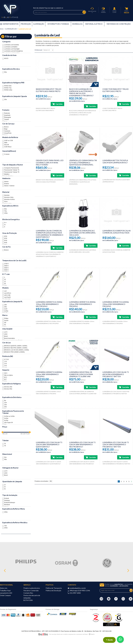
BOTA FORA (28, 600)
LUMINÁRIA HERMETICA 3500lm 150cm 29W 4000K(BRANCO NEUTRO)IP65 (49, 304)
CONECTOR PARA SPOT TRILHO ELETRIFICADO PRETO (116, 90)
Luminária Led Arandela (11, 45)
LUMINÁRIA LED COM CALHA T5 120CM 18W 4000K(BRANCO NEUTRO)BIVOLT (82, 445)
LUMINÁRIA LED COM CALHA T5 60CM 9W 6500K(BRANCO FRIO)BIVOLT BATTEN (116, 374)
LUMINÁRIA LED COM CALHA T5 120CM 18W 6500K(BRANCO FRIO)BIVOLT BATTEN (116, 445)
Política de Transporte (54, 588)
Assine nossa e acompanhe (119, 585)
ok (131, 590)
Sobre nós (4, 588)
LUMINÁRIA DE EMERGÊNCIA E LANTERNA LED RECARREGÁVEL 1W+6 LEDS (82, 233)
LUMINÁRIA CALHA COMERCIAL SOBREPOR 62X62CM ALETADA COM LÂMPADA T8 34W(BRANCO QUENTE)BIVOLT (50, 234)
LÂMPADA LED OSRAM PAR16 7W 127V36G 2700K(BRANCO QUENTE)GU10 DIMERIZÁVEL (83, 163)
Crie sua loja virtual (54, 634)
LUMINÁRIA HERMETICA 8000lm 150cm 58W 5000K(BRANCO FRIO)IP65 (49, 374)
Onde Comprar (5, 595)
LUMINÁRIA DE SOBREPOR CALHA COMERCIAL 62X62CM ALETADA (117, 232)
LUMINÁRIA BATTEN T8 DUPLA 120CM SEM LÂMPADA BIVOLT (115, 161)
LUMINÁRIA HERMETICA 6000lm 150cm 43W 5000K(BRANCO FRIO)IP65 (116, 304)
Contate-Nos (28, 593)
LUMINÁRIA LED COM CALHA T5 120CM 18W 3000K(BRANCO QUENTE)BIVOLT (49, 445)
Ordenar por (38, 50)
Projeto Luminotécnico (32, 588)
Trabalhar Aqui (5, 590)
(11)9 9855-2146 (84, 590)
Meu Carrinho (127, 9)
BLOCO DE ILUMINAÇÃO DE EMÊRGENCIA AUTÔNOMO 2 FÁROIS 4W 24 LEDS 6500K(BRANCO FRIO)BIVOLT (81, 92)
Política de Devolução (53, 590)
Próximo (132, 481)
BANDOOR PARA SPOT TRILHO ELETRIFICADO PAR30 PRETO (49, 90)
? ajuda (109, 640)
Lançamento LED (6, 593)
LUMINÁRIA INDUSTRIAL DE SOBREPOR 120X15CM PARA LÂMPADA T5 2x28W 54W (81, 374)
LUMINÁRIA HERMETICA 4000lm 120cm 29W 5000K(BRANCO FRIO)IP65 (82, 304)
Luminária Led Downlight (11, 49)
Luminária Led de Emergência (12, 51)
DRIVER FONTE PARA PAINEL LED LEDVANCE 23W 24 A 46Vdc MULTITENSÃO (50, 163)
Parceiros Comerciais (31, 590)
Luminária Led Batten (10, 47)
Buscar (84, 12)
